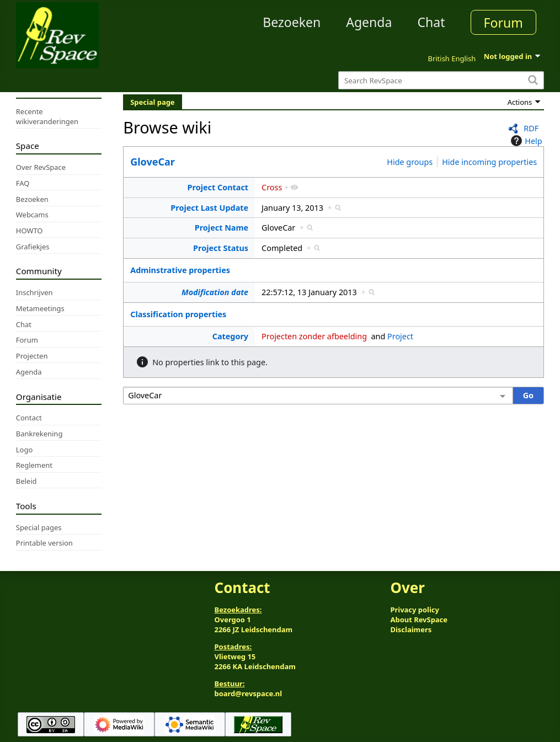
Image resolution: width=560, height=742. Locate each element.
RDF (531, 128)
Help (525, 141)
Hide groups (410, 162)
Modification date (215, 292)
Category (230, 336)
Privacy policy (414, 610)
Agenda (369, 22)
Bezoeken (292, 22)
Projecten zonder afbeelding (314, 336)
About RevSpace (419, 620)
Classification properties (178, 314)
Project (400, 336)
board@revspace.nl (249, 693)
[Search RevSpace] (441, 80)
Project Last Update (209, 208)
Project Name (222, 228)
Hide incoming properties (489, 162)
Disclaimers (411, 629)
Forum (503, 23)
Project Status (221, 248)
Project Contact (218, 187)
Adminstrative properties (180, 270)
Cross (272, 187)
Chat (431, 22)
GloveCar (153, 162)
